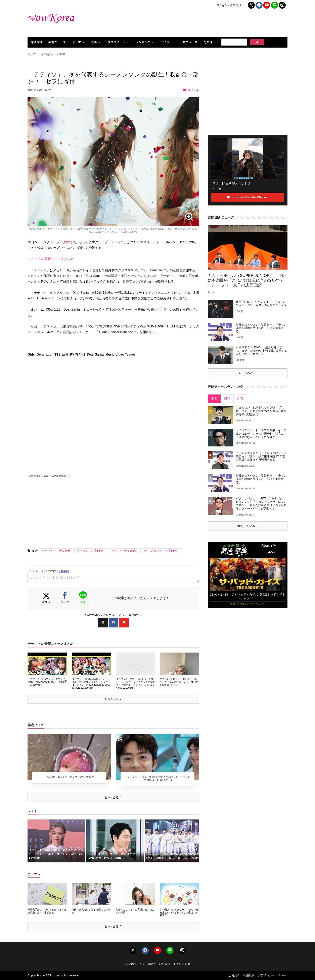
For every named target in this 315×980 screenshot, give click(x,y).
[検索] (234, 42)
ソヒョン (34, 276)
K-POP (61, 54)
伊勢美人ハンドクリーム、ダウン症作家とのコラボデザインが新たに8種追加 (179, 912)
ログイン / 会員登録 (229, 5)
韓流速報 (36, 42)
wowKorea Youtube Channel (247, 197)
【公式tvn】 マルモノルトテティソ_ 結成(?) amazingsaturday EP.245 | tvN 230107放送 (47, 682)
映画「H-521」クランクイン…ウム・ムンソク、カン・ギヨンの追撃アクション (261, 303)
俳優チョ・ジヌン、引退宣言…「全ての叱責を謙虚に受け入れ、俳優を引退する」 (261, 328)
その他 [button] (208, 42)
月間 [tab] (240, 398)
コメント (191, 90)
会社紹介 (234, 975)
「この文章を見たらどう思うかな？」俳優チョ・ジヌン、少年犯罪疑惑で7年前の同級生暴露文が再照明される (261, 456)
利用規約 (249, 975)
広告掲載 (130, 964)
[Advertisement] (202, 24)
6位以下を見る (247, 526)
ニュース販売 (147, 964)
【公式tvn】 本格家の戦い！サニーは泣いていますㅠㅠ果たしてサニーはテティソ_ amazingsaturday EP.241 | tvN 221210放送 (91, 684)
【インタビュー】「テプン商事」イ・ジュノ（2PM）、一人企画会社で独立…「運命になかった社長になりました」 (261, 434)
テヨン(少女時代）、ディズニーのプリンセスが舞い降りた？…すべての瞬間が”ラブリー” (179, 682)
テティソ (118, 242)
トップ (32, 54)
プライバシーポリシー (272, 975)
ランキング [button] (143, 42)
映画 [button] (94, 42)
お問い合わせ (182, 964)
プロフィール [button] (116, 42)
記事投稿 (165, 964)
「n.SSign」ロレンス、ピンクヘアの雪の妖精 (69, 777)
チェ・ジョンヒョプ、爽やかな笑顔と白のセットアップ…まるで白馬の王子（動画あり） (157, 778)
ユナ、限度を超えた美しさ (232, 183)
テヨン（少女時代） (125, 551)
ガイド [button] (165, 42)
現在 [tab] (214, 398)
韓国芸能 (46, 54)
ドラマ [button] (77, 42)
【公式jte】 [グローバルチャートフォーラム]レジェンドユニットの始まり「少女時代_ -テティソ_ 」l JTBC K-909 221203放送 (135, 684)
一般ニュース (189, 42)
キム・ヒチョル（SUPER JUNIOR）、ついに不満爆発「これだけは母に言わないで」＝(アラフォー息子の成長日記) (247, 280)
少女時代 (69, 242)
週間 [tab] (227, 398)
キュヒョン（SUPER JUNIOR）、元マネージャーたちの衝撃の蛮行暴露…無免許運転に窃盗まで (261, 411)
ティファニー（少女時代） (162, 551)
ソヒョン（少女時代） (91, 551)
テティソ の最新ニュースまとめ (50, 259)
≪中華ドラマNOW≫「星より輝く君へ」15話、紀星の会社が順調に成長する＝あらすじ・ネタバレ (261, 351)
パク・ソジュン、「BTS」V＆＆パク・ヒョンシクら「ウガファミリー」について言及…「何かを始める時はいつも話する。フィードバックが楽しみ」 (261, 503)
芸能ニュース (57, 42)
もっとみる (113, 699)
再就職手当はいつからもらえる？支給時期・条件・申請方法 (47, 911)
